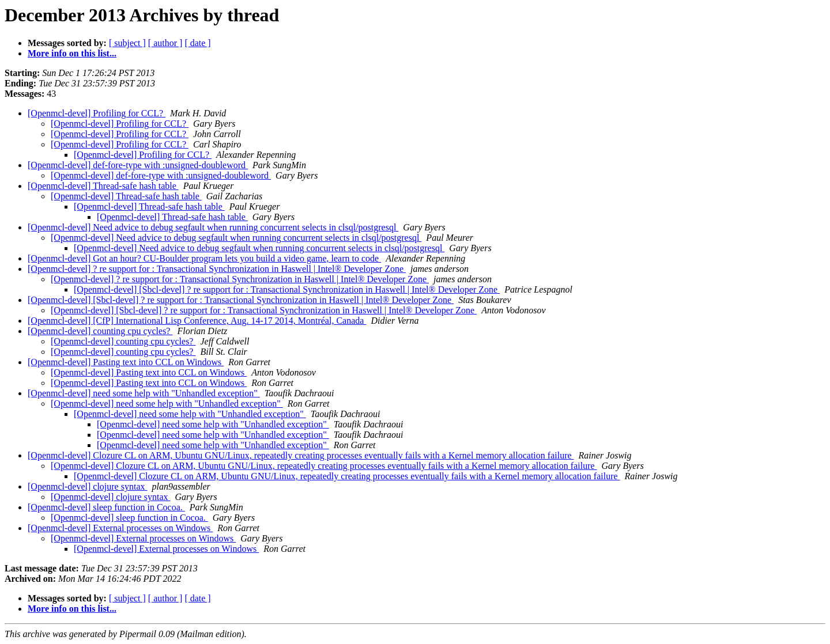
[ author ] (165, 43)
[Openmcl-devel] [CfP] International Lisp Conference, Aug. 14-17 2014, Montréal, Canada (197, 321)
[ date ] (197, 43)
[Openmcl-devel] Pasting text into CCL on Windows (126, 362)
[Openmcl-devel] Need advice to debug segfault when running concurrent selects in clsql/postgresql (213, 227)
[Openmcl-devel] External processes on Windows (120, 528)
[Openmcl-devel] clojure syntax (87, 486)
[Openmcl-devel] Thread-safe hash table (103, 186)
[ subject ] (127, 43)
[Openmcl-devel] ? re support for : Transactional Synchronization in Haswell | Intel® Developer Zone (217, 269)
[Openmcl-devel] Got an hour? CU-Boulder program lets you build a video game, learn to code (204, 258)
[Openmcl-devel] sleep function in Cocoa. (106, 507)
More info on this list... (72, 53)
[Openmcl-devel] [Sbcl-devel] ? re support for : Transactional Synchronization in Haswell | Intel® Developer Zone (287, 289)
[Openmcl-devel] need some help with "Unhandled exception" (144, 393)
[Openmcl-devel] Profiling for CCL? (97, 113)
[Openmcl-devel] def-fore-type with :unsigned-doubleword (138, 165)
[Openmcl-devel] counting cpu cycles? (100, 331)
